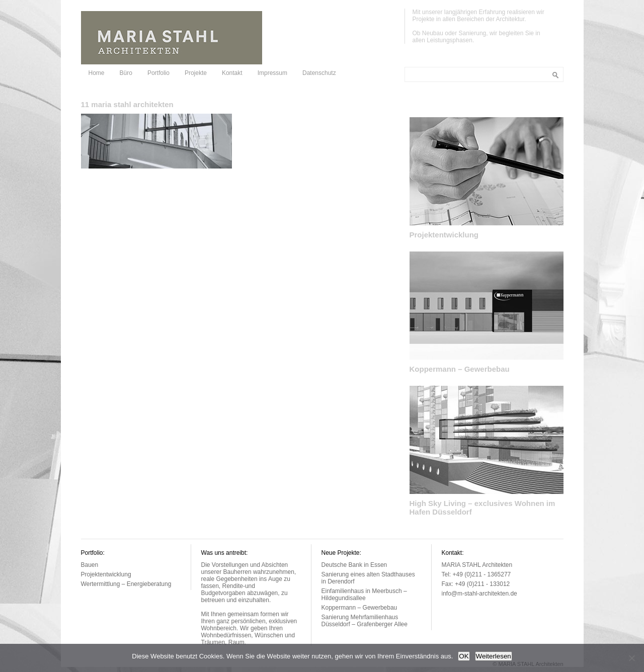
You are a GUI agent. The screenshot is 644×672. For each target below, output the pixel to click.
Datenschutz (319, 73)
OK (464, 656)
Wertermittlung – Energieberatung (126, 584)
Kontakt (232, 73)
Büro (126, 73)
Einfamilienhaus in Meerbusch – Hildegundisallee (364, 595)
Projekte (196, 73)
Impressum (272, 73)
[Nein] (631, 658)
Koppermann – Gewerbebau (460, 369)
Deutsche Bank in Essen (354, 565)
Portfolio (158, 73)
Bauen (90, 565)
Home (97, 73)
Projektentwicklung (444, 235)
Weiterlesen (494, 656)
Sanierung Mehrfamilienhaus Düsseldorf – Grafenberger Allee (365, 621)
